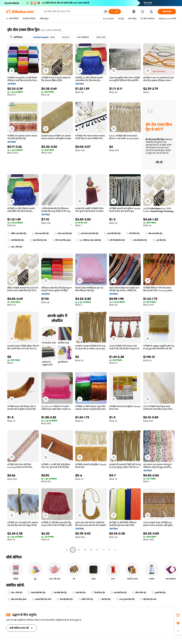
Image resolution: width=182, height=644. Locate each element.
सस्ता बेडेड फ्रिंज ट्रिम (112, 234)
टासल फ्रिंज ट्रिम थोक (38, 240)
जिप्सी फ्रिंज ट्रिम (98, 593)
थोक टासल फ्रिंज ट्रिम (40, 234)
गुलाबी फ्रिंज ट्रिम (159, 593)
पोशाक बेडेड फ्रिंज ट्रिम (37, 593)
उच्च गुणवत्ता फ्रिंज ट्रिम (125, 599)
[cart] (143, 12)
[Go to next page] (115, 550)
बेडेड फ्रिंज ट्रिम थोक (148, 599)
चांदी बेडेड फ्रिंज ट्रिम (16, 240)
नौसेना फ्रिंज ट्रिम (139, 593)
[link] (178, 615)
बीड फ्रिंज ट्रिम (105, 599)
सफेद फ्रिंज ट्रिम (79, 593)
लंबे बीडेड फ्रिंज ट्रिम (59, 593)
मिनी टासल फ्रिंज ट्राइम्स (62, 240)
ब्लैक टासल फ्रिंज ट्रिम (154, 234)
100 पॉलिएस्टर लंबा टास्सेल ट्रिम (89, 240)
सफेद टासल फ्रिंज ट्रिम (63, 234)
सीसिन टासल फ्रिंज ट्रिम (17, 234)
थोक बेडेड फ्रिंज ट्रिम (65, 599)
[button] (106, 12)
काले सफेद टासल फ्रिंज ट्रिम (88, 234)
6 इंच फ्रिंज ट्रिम (159, 240)
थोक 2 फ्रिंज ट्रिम (15, 247)
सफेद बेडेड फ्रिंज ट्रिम (139, 240)
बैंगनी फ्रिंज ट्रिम (133, 234)
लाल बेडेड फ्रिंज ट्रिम (119, 593)
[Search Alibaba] (72, 12)
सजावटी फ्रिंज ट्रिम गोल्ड (42, 599)
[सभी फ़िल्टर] (16, 37)
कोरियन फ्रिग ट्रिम (86, 599)
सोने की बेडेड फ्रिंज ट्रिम (116, 240)
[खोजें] (115, 12)
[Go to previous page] (67, 550)
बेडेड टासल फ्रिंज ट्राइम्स (17, 599)
